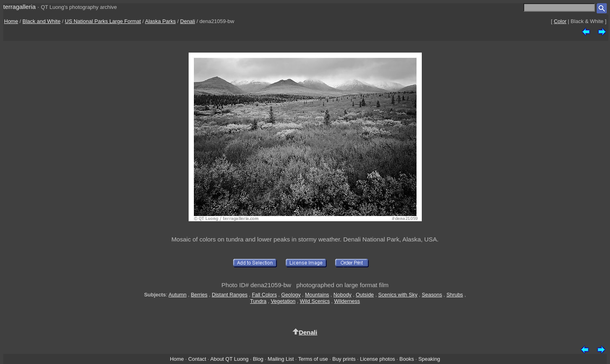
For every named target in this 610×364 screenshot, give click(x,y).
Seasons (432, 295)
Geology (291, 295)
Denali (188, 21)
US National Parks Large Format (103, 21)
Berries (199, 295)
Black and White (42, 21)
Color (560, 21)
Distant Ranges (230, 295)
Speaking (429, 359)
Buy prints (344, 359)
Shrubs (455, 295)
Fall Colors (264, 295)
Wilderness (347, 301)
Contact (197, 359)
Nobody (343, 295)
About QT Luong (229, 359)
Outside (365, 295)
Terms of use (313, 359)
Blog (258, 359)
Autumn (177, 295)
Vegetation (283, 301)
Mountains (317, 295)
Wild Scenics (315, 301)
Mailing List (281, 359)
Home (11, 21)
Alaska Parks (160, 21)
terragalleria (19, 7)
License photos (377, 359)
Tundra (258, 301)
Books (407, 359)
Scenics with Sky (398, 295)
